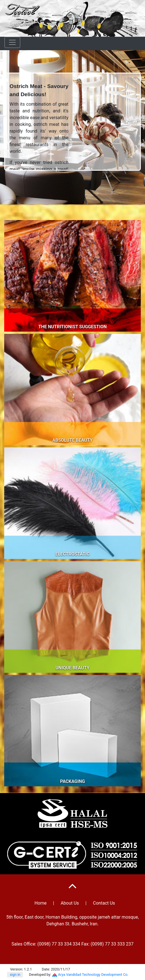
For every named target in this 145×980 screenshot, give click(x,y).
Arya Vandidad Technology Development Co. (93, 975)
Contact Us (104, 903)
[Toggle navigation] (12, 42)
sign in (15, 975)
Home (41, 903)
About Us (70, 903)
